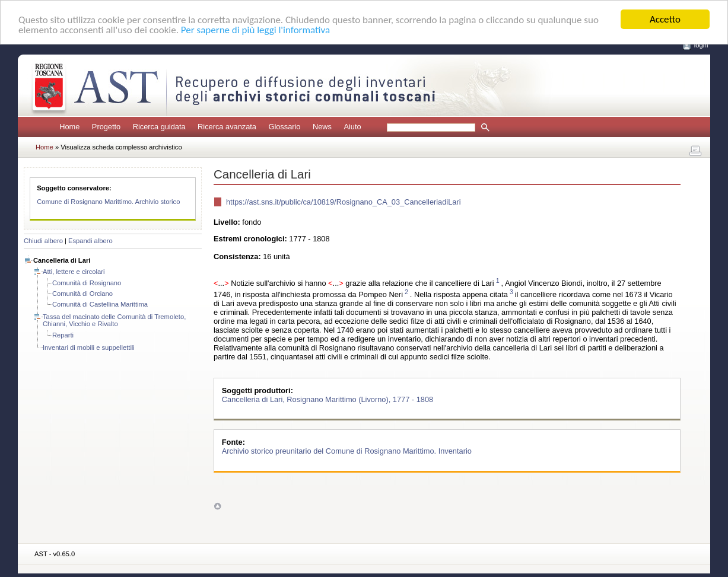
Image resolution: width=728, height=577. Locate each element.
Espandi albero (90, 241)
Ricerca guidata (159, 127)
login (701, 45)
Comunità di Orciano (82, 294)
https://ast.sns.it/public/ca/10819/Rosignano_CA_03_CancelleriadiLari (344, 202)
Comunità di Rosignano (87, 283)
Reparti (63, 335)
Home (69, 127)
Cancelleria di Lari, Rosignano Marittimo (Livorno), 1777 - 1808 (328, 399)
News (322, 127)
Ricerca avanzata (227, 127)
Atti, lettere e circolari (74, 272)
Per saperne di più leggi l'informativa (255, 30)
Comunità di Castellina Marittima (100, 304)
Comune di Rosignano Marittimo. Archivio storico (108, 202)
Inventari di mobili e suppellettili (89, 348)
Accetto (665, 19)
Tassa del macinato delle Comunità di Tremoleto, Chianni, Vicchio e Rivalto (114, 320)
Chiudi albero (43, 241)
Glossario (284, 127)
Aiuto (352, 127)
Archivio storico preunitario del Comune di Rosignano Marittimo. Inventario (347, 451)
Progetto (106, 127)
